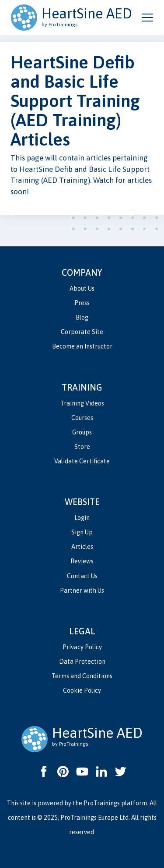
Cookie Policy (82, 690)
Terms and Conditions (82, 676)
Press (82, 303)
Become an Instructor (82, 346)
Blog (82, 317)
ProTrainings (102, 803)
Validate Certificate (82, 461)
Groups (82, 432)
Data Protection (82, 662)
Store (82, 447)
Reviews (82, 561)
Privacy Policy (82, 647)
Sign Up (82, 532)
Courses (82, 418)
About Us (82, 288)
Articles (82, 547)
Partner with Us (82, 591)
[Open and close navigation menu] (147, 18)
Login (82, 518)
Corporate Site (82, 332)
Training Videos (82, 403)
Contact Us (82, 576)
